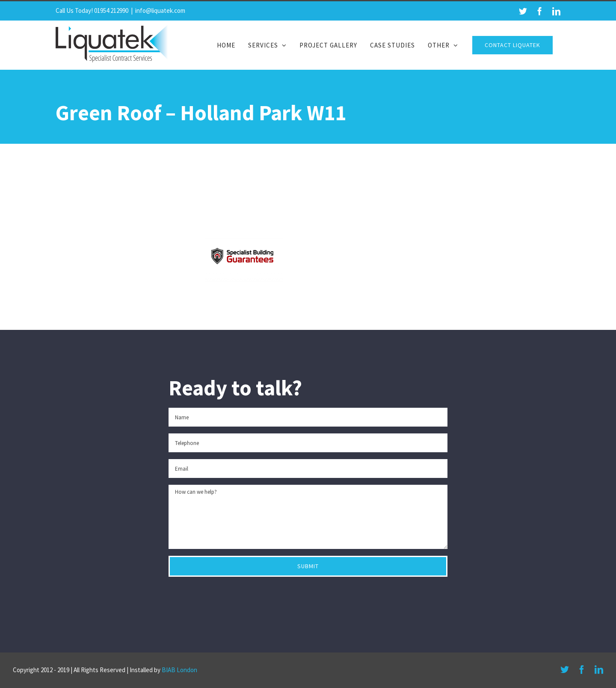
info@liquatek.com (160, 10)
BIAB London (179, 670)
